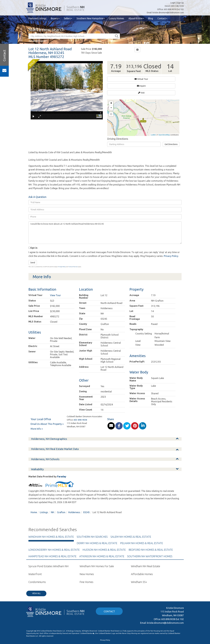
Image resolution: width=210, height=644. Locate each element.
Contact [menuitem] (162, 18)
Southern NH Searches (92, 521)
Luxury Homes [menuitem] (117, 18)
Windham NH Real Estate (146, 551)
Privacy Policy (171, 240)
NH (52, 497)
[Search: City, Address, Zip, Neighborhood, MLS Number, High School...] (71, 36)
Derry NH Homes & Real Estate (97, 528)
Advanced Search (37, 41)
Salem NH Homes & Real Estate (131, 521)
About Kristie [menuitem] (136, 18)
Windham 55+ (139, 566)
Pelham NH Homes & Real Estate (142, 528)
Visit (156, 79)
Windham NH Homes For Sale (97, 551)
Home (34, 497)
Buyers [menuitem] (55, 18)
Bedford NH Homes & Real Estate (151, 534)
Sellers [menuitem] (68, 18)
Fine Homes (86, 566)
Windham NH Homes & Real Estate (51, 521)
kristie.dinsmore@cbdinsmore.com (168, 13)
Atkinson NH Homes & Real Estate (102, 541)
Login (173, 3)
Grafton (61, 497)
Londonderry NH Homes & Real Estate (54, 534)
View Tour (55, 280)
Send (33, 247)
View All (36, 578)
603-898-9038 (80, 404)
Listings (44, 497)
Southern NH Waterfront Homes (150, 541)
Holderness (74, 497)
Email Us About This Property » (47, 408)
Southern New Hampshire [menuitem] (91, 18)
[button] (117, 36)
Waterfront (35, 558)
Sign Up (180, 3)
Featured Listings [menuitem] (37, 18)
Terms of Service (73, 251)
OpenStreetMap (164, 119)
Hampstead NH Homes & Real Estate (52, 541)
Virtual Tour (116, 79)
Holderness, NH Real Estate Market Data (55, 433)
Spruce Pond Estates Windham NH (48, 551)
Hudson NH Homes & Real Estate (104, 534)
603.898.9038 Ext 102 (174, 9)
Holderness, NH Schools (45, 443)
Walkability (37, 454)
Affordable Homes (142, 558)
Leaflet (153, 119)
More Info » (37, 413)
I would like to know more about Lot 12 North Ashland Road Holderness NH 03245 (105, 217)
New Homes (87, 558)
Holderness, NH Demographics (49, 423)
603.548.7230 (177, 6)
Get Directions (171, 129)
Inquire (136, 79)
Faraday (62, 461)
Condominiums (37, 566)
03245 (86, 497)
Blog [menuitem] (151, 18)
